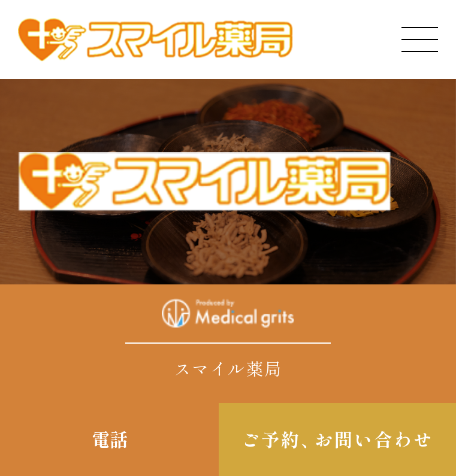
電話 (110, 439)
